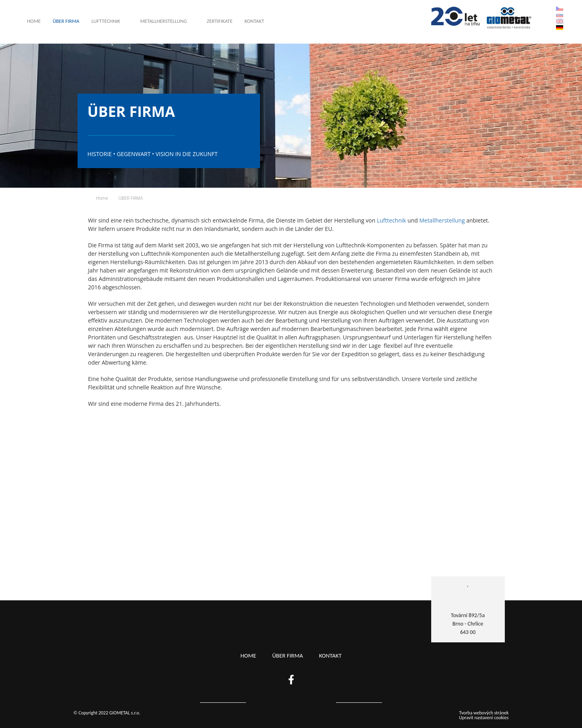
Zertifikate (220, 21)
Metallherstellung (442, 220)
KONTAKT (254, 21)
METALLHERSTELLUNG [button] (163, 21)
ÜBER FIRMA (66, 21)
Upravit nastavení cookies (484, 718)
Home (34, 21)
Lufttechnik (391, 220)
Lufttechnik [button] (106, 21)
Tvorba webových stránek (484, 713)
